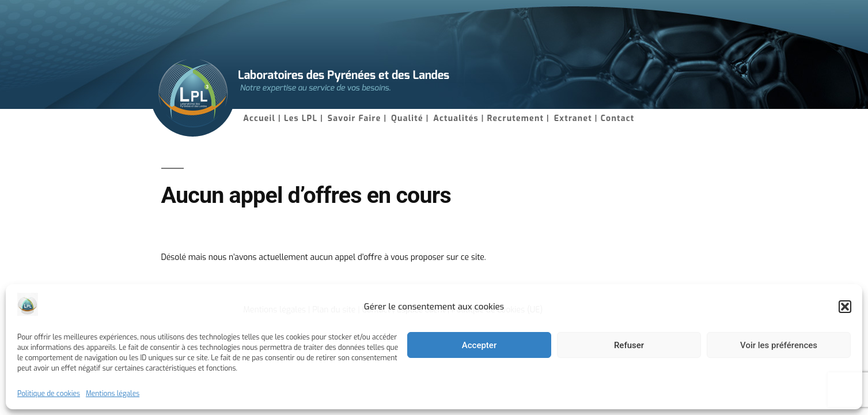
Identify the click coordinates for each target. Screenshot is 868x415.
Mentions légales (113, 394)
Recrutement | (518, 118)
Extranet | (576, 118)
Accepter (479, 345)
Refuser (629, 345)
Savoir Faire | (357, 118)
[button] (845, 307)
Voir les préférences (779, 345)
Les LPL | (304, 118)
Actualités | (458, 118)
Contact (618, 118)
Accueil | (262, 118)
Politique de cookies (49, 394)
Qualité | (410, 118)
